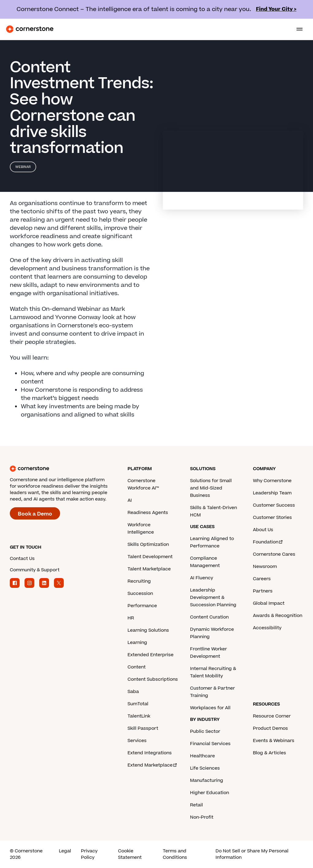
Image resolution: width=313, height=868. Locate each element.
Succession (140, 594)
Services (137, 741)
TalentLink (139, 716)
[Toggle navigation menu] (297, 29)
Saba (133, 692)
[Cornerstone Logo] (30, 29)
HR (131, 618)
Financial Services (210, 744)
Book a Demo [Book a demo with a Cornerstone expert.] (35, 514)
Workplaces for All (210, 708)
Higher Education (210, 793)
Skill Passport (143, 728)
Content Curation (209, 617)
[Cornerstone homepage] (69, 469)
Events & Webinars (274, 741)
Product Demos (270, 728)
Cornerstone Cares (274, 554)
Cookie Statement (130, 854)
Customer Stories (272, 518)
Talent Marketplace (149, 569)
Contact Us (22, 559)
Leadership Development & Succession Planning (213, 598)
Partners (263, 591)
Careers (262, 579)
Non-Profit (202, 817)
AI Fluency (202, 578)
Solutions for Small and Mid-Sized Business (211, 488)
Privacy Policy (89, 854)
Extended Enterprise (151, 655)
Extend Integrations (150, 753)
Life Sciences (205, 768)
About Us (263, 530)
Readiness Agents (148, 513)
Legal (65, 851)
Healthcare (202, 756)
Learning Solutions (148, 630)
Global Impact (269, 603)
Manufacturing (207, 780)
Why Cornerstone (272, 481)
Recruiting (139, 581)
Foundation (268, 542)
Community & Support (35, 570)
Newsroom (265, 567)
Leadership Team (272, 493)
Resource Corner (272, 716)
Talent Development (150, 557)
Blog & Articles (269, 753)
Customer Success (274, 505)
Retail (197, 805)
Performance (142, 606)
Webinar (23, 167)
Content (137, 667)
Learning (137, 643)
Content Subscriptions (153, 679)
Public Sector (205, 731)
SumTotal (138, 704)
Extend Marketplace (153, 765)
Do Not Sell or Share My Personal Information (252, 854)
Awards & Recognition (278, 616)
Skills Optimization (148, 544)
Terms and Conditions (175, 854)
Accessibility (267, 628)
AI (130, 500)
